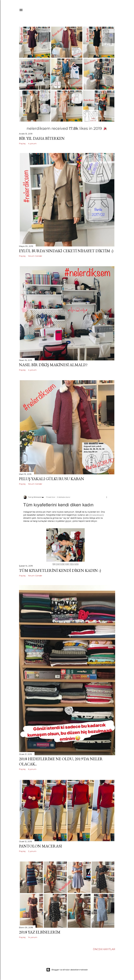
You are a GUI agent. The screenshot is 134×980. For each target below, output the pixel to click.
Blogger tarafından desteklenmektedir (67, 970)
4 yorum (32, 143)
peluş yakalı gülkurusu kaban (52, 479)
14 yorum (33, 937)
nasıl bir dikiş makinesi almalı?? (53, 365)
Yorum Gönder (35, 256)
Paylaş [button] (22, 143)
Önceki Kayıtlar (104, 949)
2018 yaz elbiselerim (40, 932)
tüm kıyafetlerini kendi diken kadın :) (60, 570)
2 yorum (32, 851)
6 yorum (32, 769)
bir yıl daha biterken (42, 138)
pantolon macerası (40, 846)
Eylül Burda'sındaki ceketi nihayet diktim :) (66, 251)
